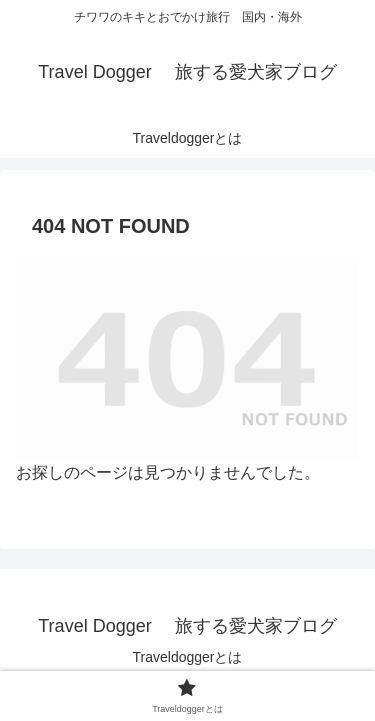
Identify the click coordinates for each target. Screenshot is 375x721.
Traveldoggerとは (188, 657)
